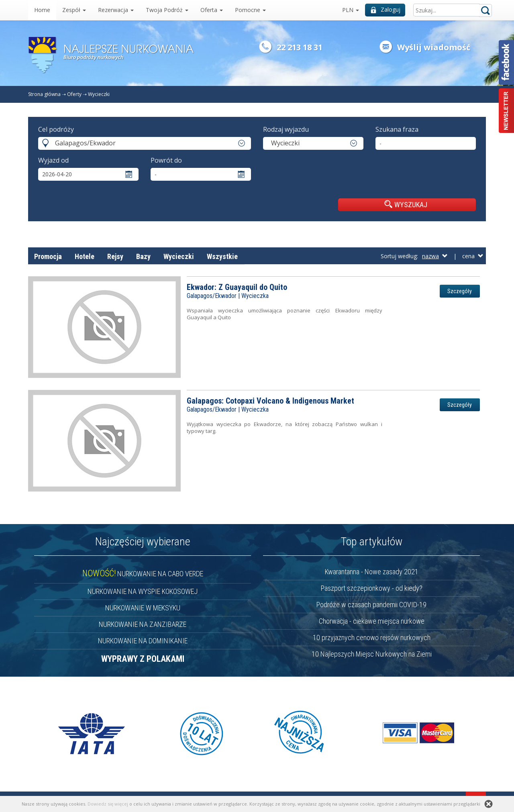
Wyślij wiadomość (434, 47)
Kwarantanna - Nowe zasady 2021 (372, 572)
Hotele (85, 256)
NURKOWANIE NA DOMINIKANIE (143, 641)
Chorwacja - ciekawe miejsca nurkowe (372, 621)
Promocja (48, 256)
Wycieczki (99, 94)
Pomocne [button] (250, 10)
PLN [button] (351, 10)
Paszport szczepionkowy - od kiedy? (372, 588)
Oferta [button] (212, 10)
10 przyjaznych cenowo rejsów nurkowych (372, 638)
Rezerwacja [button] (116, 10)
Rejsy (115, 256)
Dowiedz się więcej (108, 804)
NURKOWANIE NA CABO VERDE (143, 574)
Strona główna (44, 94)
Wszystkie (222, 256)
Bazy (143, 256)
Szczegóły (460, 291)
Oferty (74, 94)
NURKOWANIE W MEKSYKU (143, 608)
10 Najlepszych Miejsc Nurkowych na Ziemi (372, 654)
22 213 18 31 (300, 47)
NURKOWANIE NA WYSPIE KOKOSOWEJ (143, 591)
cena (473, 256)
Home (42, 10)
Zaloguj (385, 9)
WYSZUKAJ (406, 204)
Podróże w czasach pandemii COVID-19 (371, 605)
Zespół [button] (74, 10)
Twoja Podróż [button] (167, 10)
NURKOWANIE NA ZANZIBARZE (143, 624)
